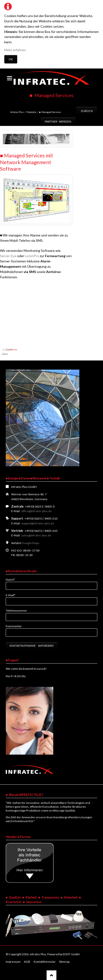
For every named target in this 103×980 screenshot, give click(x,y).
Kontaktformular (45, 962)
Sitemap (64, 962)
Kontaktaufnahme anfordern (32, 646)
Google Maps (30, 543)
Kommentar (14, 626)
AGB (27, 962)
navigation (10, 78)
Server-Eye (8, 256)
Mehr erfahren (15, 50)
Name (12, 579)
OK (11, 59)
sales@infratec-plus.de (36, 535)
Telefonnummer (16, 611)
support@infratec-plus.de (38, 523)
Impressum (13, 962)
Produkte (31, 112)
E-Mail (12, 595)
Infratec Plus (17, 112)
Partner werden (58, 121)
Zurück (87, 111)
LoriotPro (32, 256)
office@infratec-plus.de (36, 511)
